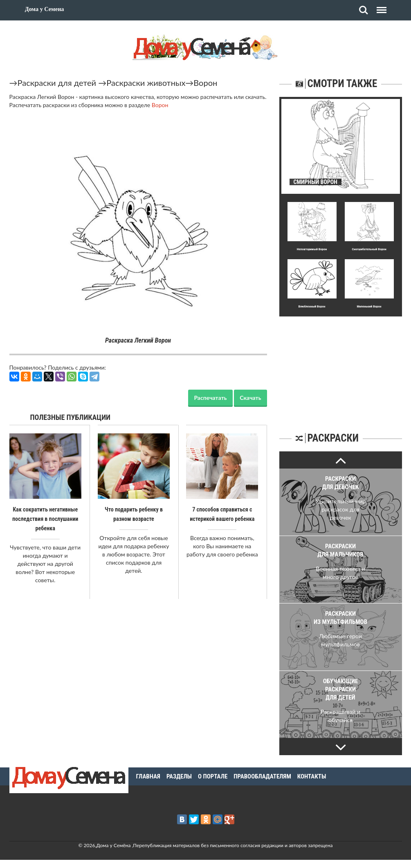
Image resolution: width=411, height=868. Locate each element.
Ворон (205, 83)
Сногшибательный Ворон (369, 249)
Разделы (179, 776)
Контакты (312, 776)
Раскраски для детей (57, 83)
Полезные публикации (71, 417)
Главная (148, 776)
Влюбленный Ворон (312, 306)
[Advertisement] (341, 368)
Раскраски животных (146, 83)
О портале (213, 776)
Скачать (250, 398)
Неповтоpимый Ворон (312, 249)
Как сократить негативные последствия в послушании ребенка (45, 518)
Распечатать (210, 398)
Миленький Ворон (369, 306)
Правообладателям (262, 776)
